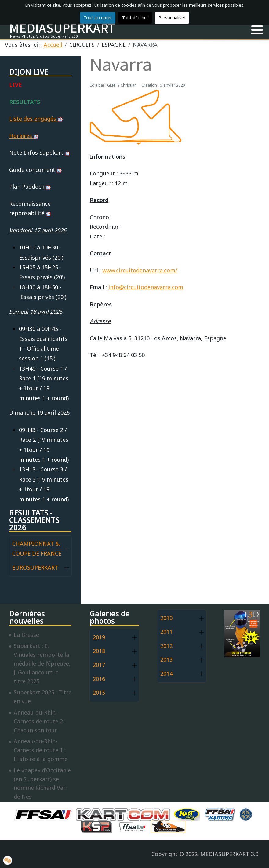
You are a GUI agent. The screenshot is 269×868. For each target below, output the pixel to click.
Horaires (24, 136)
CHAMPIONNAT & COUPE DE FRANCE (37, 549)
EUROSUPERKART (35, 567)
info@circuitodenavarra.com (146, 287)
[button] (257, 30)
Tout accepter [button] (98, 18)
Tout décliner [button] (135, 18)
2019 (99, 637)
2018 (99, 651)
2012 (166, 646)
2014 (166, 674)
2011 (166, 632)
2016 (99, 679)
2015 (99, 693)
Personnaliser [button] (172, 18)
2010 (166, 618)
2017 (99, 665)
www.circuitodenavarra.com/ (140, 270)
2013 (166, 659)
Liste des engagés (36, 119)
